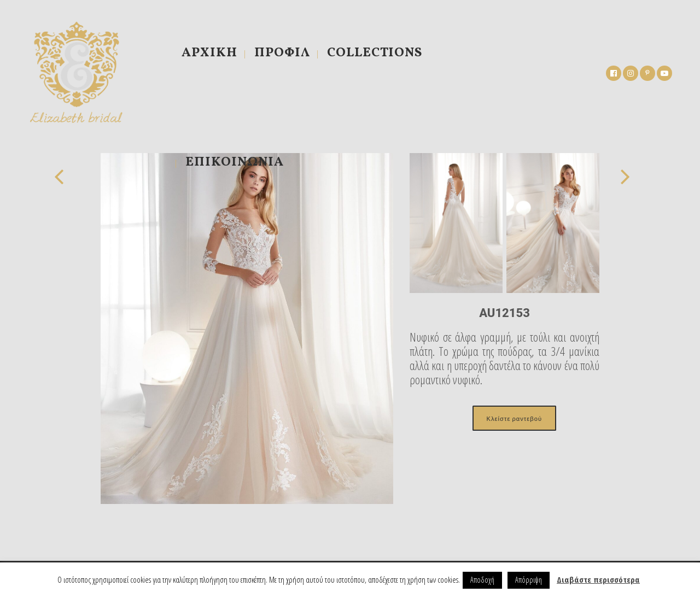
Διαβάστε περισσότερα (598, 579)
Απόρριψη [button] (529, 580)
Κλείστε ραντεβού (514, 418)
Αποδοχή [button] (482, 580)
